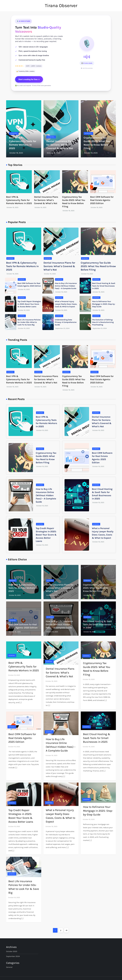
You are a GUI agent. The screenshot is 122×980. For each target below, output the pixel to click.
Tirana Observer (61, 6)
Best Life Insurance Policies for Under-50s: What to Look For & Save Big (29, 322)
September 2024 (13, 956)
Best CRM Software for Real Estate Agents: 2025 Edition (102, 200)
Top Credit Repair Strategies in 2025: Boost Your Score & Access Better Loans (29, 304)
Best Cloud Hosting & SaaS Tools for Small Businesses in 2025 (104, 286)
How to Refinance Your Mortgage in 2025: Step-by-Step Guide (104, 304)
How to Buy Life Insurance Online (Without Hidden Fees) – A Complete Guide (66, 286)
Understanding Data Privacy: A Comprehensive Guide (66, 322)
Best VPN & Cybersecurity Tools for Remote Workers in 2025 (19, 200)
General (14, 133)
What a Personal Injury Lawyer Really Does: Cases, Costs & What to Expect (66, 304)
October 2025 (12, 951)
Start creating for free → (29, 79)
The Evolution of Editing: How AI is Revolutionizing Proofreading (103, 322)
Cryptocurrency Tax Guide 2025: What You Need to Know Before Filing (98, 266)
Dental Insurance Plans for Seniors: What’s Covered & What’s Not (60, 145)
